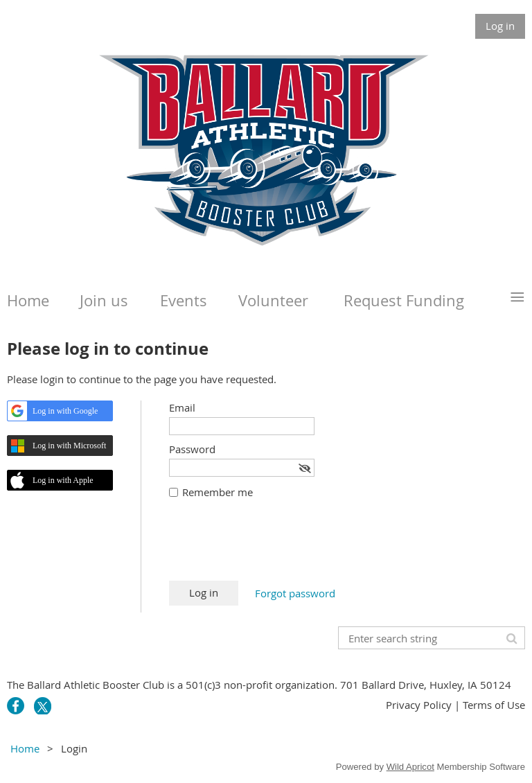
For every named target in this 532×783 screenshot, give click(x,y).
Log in (500, 26)
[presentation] (274, 547)
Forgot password (295, 593)
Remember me (218, 492)
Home (25, 748)
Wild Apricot (410, 767)
